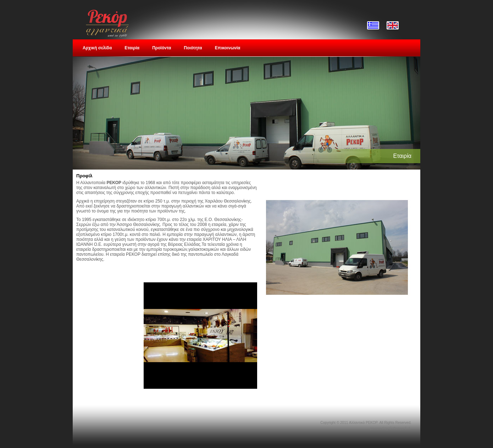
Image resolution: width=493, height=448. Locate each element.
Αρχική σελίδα (97, 48)
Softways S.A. (400, 428)
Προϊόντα (162, 48)
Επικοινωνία (228, 48)
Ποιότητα (193, 48)
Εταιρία (132, 48)
